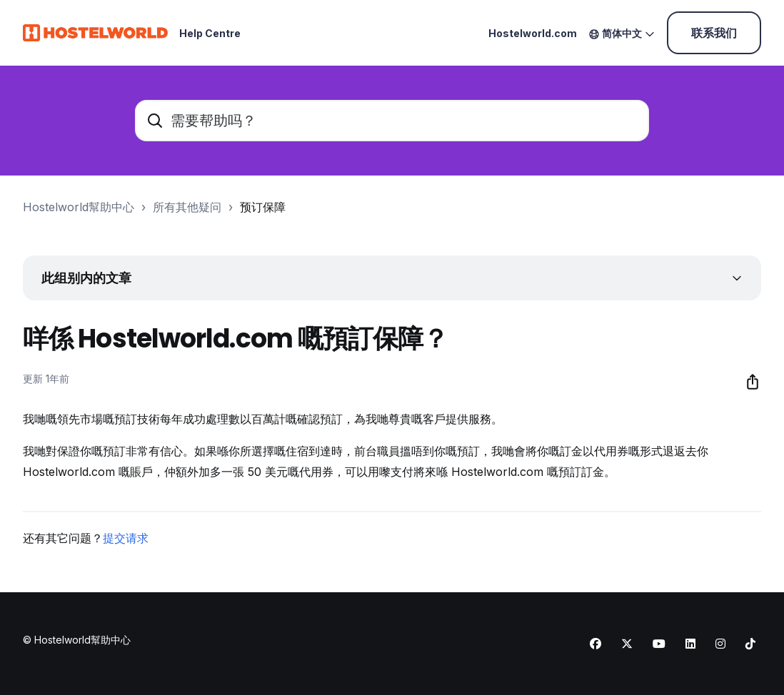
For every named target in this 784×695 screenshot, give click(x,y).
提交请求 (126, 538)
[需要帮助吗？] (392, 121)
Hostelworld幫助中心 (79, 207)
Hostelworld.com (533, 33)
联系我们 (714, 33)
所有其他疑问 (187, 207)
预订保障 (263, 207)
